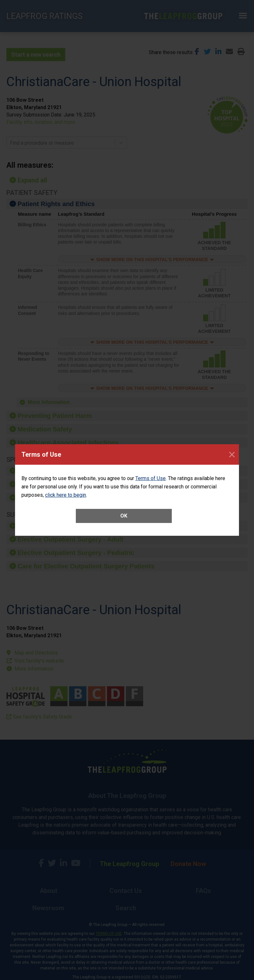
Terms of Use (151, 478)
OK (124, 516)
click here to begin (66, 495)
